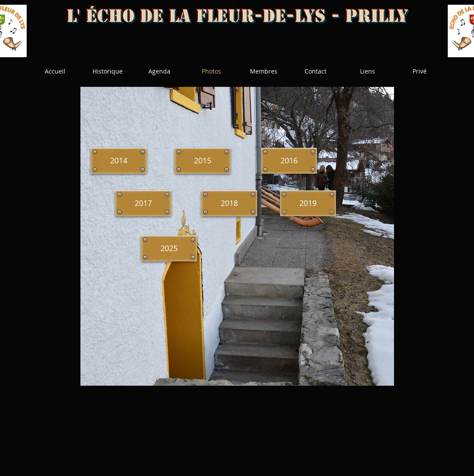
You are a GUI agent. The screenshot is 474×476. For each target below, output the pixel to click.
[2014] (119, 161)
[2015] (203, 161)
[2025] (169, 249)
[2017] (143, 203)
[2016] (289, 161)
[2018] (229, 203)
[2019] (308, 203)
